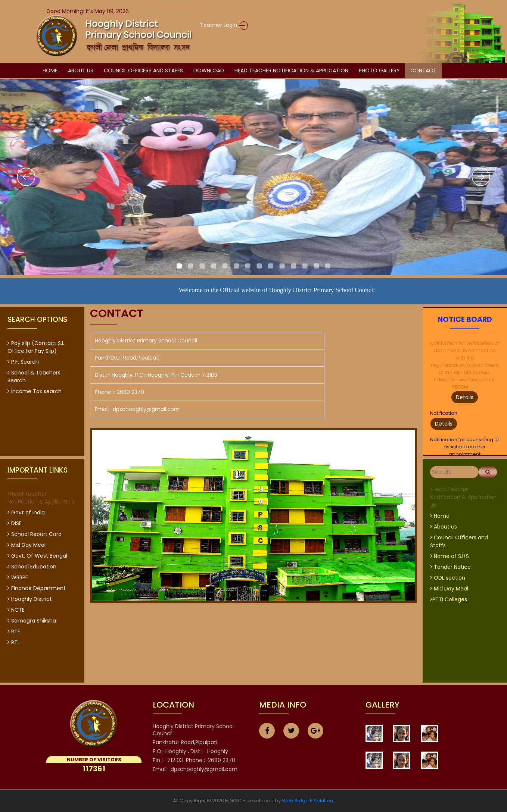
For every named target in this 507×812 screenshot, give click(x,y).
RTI (13, 642)
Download (209, 70)
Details (465, 397)
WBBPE (18, 577)
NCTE (16, 610)
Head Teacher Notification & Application (291, 70)
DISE (15, 523)
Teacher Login (224, 25)
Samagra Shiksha (32, 621)
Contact (423, 70)
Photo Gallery (379, 70)
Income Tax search (35, 391)
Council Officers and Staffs (143, 70)
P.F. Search (23, 362)
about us (81, 70)
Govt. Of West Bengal (37, 556)
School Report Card (35, 534)
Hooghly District (30, 599)
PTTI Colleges (449, 599)
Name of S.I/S (450, 556)
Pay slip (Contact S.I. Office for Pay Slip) (36, 347)
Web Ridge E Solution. (308, 801)
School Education (32, 567)
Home (50, 70)
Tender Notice (450, 567)
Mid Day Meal (27, 545)
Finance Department (37, 588)
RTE (14, 631)
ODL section (448, 578)
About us (444, 527)
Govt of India (26, 512)
